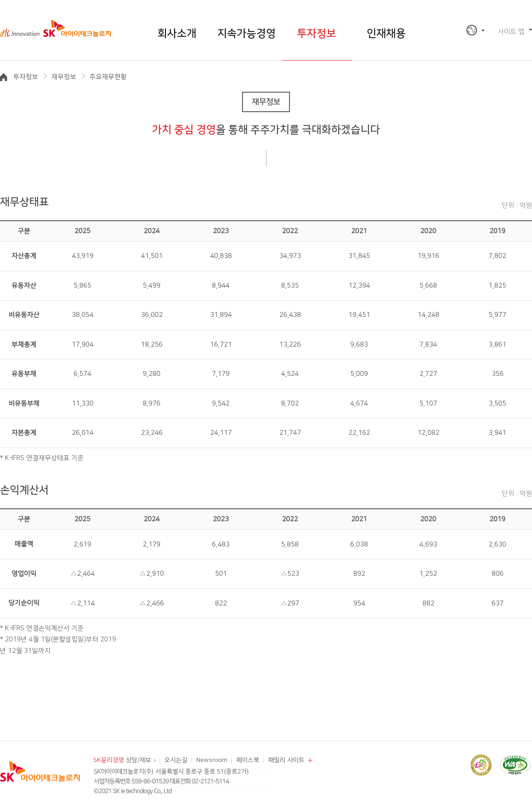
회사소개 (177, 34)
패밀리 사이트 (286, 760)
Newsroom (212, 760)
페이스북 (248, 760)
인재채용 (386, 34)
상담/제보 (122, 760)
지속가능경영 (246, 34)
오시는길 (176, 760)
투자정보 (317, 34)
